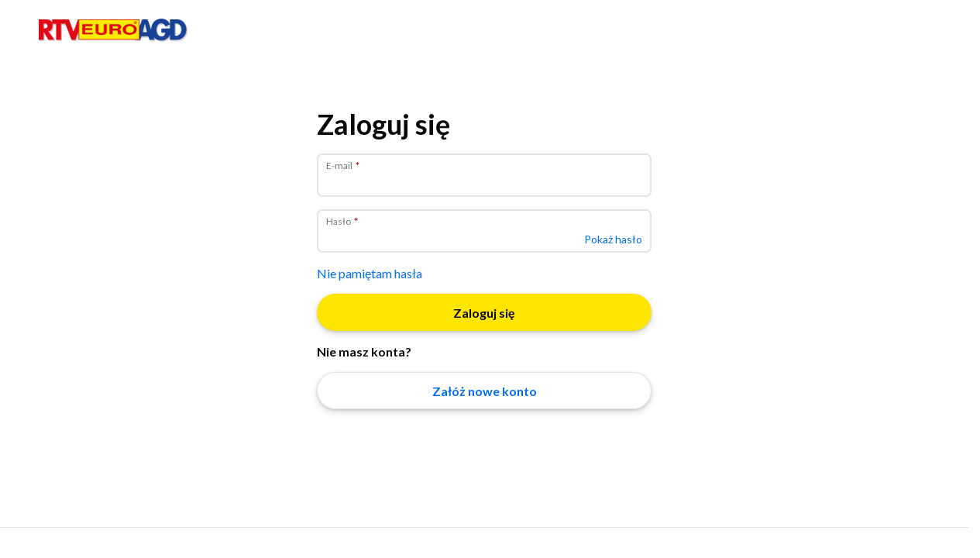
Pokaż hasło (613, 239)
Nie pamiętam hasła (370, 273)
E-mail (340, 165)
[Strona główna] (113, 38)
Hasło (339, 221)
